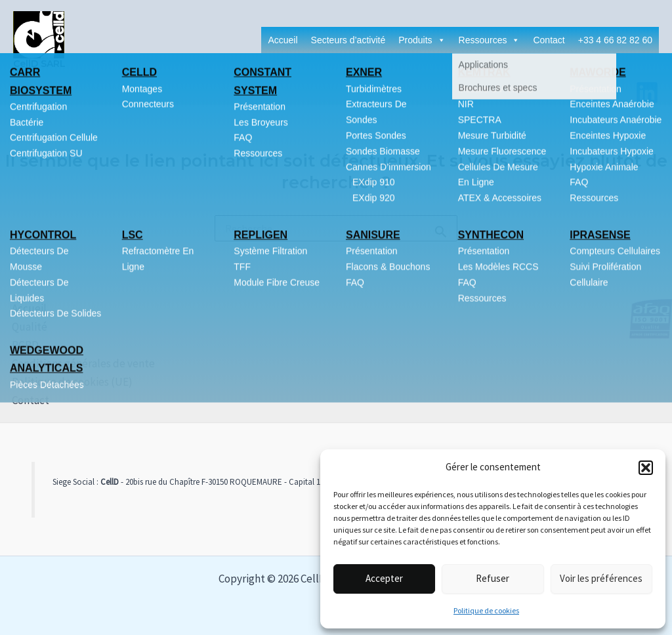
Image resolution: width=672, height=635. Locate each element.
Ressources (490, 40)
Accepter (384, 578)
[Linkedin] (647, 92)
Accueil (283, 40)
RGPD (13, 345)
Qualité (18, 327)
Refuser (493, 578)
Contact (549, 40)
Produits (422, 40)
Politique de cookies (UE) (60, 382)
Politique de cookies (486, 610)
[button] (646, 468)
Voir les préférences (601, 578)
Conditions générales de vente (72, 363)
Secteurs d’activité (348, 40)
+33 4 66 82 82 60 (615, 40)
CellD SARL (39, 64)
